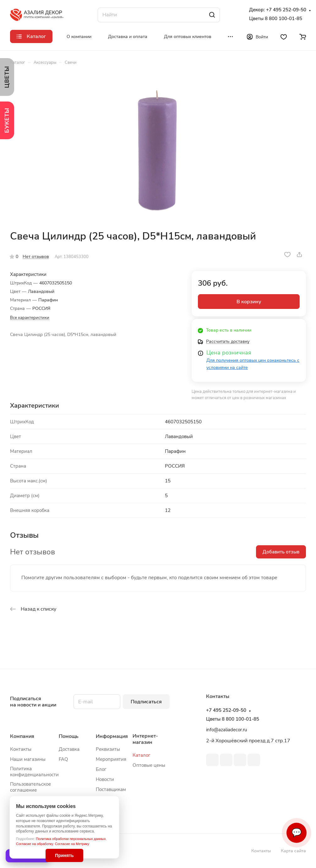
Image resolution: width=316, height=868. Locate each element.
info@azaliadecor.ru (226, 730)
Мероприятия (111, 759)
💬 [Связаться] (297, 833)
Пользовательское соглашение (30, 787)
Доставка (69, 749)
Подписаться (146, 702)
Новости (105, 779)
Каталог (142, 755)
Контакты (21, 749)
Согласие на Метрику (72, 844)
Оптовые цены (149, 765)
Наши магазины (28, 759)
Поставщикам (111, 789)
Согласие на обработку (35, 844)
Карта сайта (293, 851)
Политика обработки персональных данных (71, 839)
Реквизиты (108, 749)
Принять (64, 855)
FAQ (63, 759)
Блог (101, 769)
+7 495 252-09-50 (286, 10)
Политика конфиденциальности (34, 772)
